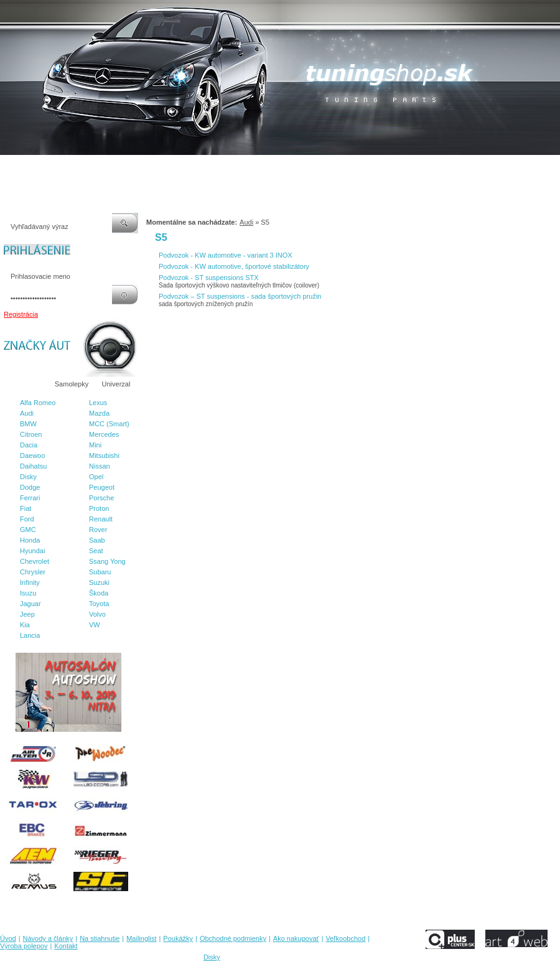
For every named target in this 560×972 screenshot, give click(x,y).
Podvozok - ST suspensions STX (209, 278)
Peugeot (102, 487)
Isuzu (28, 593)
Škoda (99, 593)
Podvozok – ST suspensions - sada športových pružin (240, 296)
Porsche (101, 498)
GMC (28, 530)
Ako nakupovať (323, 167)
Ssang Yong (107, 561)
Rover (98, 530)
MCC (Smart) (109, 424)
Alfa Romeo (38, 403)
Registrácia (21, 314)
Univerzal (116, 384)
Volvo (97, 614)
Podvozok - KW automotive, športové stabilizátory (234, 266)
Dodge (30, 487)
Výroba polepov (431, 167)
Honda (30, 540)
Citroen (31, 434)
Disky (28, 477)
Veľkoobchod (376, 167)
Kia (25, 625)
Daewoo (32, 456)
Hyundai (32, 551)
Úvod (8, 167)
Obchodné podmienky (255, 167)
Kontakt (478, 167)
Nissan (100, 466)
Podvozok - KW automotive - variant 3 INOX (226, 255)
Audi (27, 413)
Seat (96, 551)
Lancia (30, 635)
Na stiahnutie (108, 167)
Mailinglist (155, 167)
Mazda (99, 413)
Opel (96, 477)
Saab (97, 540)
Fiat (26, 508)
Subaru (100, 572)
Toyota (99, 604)
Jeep (27, 614)
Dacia (29, 445)
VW (95, 625)
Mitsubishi (104, 456)
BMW (28, 424)
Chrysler (33, 572)
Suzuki (99, 582)
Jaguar (30, 604)
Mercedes (104, 434)
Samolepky (72, 384)
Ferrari (30, 498)
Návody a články (53, 167)
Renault (101, 519)
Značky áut (25, 384)
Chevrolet (35, 561)
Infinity (30, 582)
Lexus (98, 403)
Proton (99, 508)
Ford (27, 519)
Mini (95, 445)
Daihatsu (33, 466)
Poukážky (196, 167)
